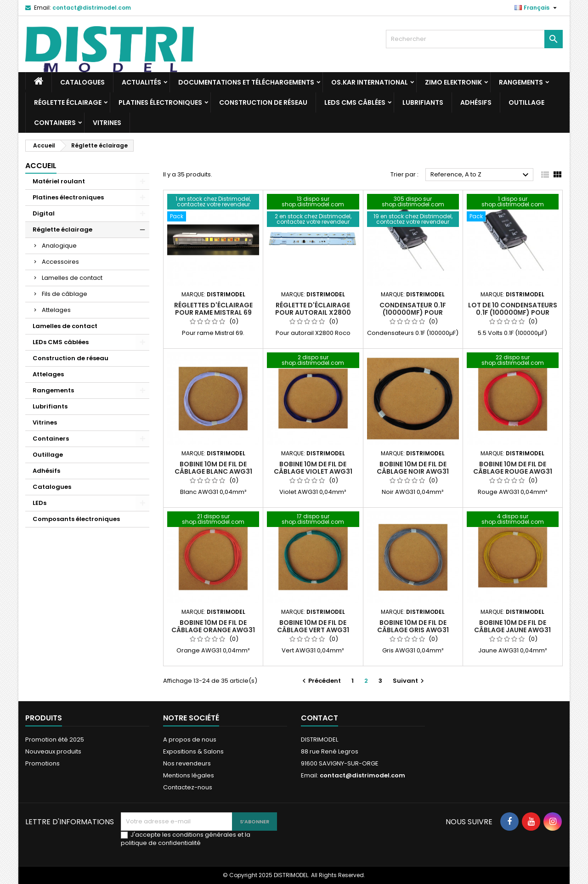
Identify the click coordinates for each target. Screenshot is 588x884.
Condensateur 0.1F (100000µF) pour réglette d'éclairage (413, 312)
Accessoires (60, 262)
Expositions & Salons (193, 751)
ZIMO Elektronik (453, 82)
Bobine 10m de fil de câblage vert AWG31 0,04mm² (313, 630)
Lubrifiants (423, 102)
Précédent (320, 681)
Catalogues (82, 82)
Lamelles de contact (72, 278)
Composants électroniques (76, 519)
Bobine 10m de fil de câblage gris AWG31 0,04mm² (413, 630)
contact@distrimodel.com (92, 8)
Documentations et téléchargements (246, 82)
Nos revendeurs (187, 763)
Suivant (410, 681)
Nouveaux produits (53, 751)
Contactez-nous (188, 787)
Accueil (41, 166)
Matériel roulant (59, 181)
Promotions (42, 763)
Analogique (59, 246)
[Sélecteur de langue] (537, 8)
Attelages (56, 310)
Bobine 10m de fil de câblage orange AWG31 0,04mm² (213, 630)
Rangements (521, 82)
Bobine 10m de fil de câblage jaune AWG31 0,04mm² (512, 630)
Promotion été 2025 (55, 739)
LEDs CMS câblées (355, 102)
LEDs (40, 503)
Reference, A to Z (481, 175)
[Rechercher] (474, 39)
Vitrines (107, 123)
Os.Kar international (370, 82)
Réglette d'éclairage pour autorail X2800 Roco (313, 312)
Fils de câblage (65, 294)
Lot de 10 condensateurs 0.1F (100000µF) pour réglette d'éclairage (513, 312)
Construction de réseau (263, 102)
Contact (319, 718)
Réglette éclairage (68, 102)
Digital (44, 213)
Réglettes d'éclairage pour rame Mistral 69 (213, 309)
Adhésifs (476, 102)
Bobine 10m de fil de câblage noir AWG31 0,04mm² (413, 471)
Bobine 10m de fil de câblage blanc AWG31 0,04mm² (213, 471)
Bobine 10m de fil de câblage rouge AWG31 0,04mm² (513, 471)
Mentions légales (189, 775)
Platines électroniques (160, 102)
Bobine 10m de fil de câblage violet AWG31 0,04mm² (313, 471)
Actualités (141, 82)
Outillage (526, 102)
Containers (55, 123)
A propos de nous (190, 739)
